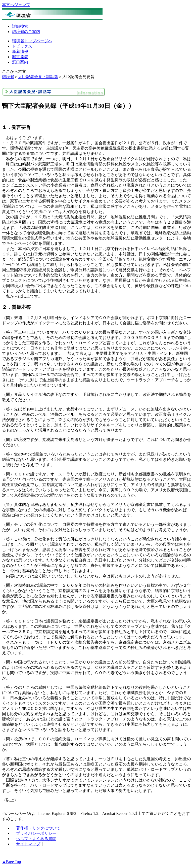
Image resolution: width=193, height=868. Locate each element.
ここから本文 (14, 71)
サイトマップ (28, 844)
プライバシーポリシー (36, 833)
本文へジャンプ (16, 5)
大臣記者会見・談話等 (38, 77)
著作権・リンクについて (38, 828)
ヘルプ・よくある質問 (36, 839)
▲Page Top (11, 862)
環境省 (8, 77)
